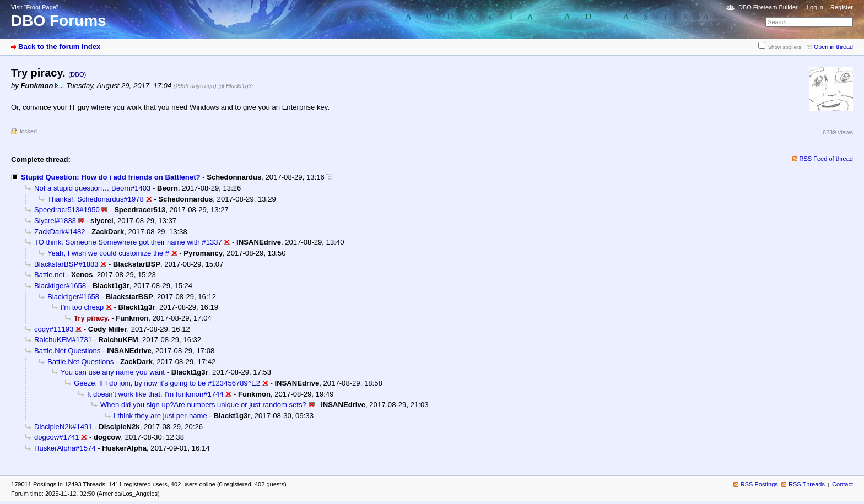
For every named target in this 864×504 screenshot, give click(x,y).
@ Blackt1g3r (236, 86)
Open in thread (833, 47)
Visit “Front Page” (35, 7)
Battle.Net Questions (67, 351)
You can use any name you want (113, 372)
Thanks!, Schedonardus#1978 (96, 199)
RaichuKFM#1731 (63, 340)
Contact (843, 484)
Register (842, 7)
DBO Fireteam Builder (768, 7)
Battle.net (49, 275)
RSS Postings (759, 484)
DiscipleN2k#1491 (63, 427)
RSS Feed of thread (827, 159)
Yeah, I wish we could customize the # (108, 253)
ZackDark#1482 (60, 232)
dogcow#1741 (57, 437)
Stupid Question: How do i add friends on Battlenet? (111, 177)
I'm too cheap (82, 307)
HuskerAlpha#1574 (65, 448)
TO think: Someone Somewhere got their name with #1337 (128, 242)
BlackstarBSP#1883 (66, 264)
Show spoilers (785, 47)
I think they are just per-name (160, 416)
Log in (815, 7)
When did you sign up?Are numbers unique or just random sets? (203, 405)
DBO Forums (59, 21)
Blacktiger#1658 (60, 286)
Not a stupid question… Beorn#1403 (92, 188)
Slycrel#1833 (55, 221)
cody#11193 (54, 329)
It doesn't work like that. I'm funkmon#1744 (155, 394)
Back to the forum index (59, 47)
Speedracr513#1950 (67, 210)
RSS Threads (807, 484)
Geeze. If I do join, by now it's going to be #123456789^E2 (167, 383)
